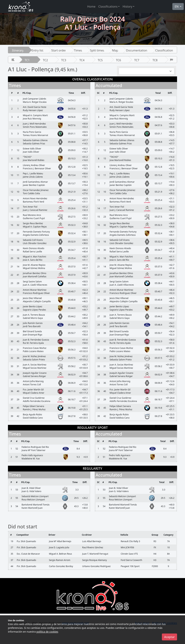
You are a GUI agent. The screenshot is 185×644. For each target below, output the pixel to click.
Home (91, 7)
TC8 (155, 60)
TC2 (45, 60)
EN (177, 7)
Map (115, 50)
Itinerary (18, 50)
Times (78, 50)
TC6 (119, 60)
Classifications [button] (108, 7)
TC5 (100, 60)
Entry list (37, 50)
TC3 (64, 60)
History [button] (127, 7)
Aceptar (169, 637)
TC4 (82, 60)
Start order (59, 50)
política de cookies (47, 632)
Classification (164, 50)
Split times (97, 50)
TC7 (137, 60)
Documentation (137, 50)
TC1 (27, 60)
